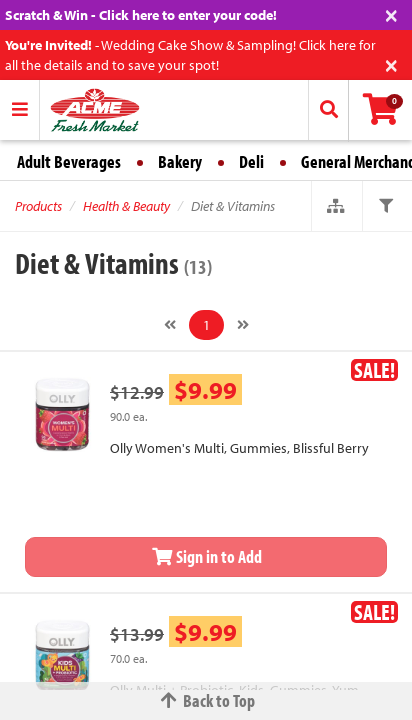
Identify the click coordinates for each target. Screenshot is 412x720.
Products (38, 206)
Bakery (180, 161)
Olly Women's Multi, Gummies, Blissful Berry (239, 448)
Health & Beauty (126, 206)
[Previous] (170, 325)
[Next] (243, 325)
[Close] (391, 13)
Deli (251, 161)
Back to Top (206, 700)
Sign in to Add (206, 556)
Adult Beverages (69, 161)
